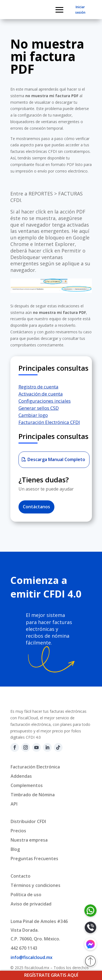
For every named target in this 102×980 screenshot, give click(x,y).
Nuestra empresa (29, 840)
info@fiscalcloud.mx (32, 957)
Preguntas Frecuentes (34, 859)
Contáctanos (36, 507)
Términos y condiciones (35, 885)
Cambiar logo (33, 415)
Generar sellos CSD (39, 408)
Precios (18, 831)
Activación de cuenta (41, 394)
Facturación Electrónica (35, 767)
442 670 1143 (24, 948)
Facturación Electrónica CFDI (49, 422)
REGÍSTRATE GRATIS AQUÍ (51, 975)
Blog (15, 849)
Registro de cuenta (38, 387)
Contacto (21, 876)
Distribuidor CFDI (28, 821)
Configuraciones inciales (45, 401)
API (14, 804)
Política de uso (26, 895)
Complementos (27, 785)
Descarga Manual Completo (56, 459)
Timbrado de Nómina (33, 795)
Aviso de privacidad (31, 904)
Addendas (21, 776)
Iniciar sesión (80, 10)
